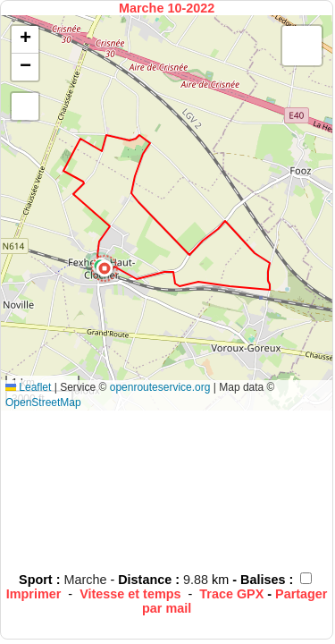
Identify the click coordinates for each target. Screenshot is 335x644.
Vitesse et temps (130, 594)
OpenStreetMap (43, 402)
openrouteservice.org (160, 387)
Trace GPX (231, 594)
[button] (105, 268)
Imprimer (34, 594)
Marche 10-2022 (167, 8)
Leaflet (28, 387)
